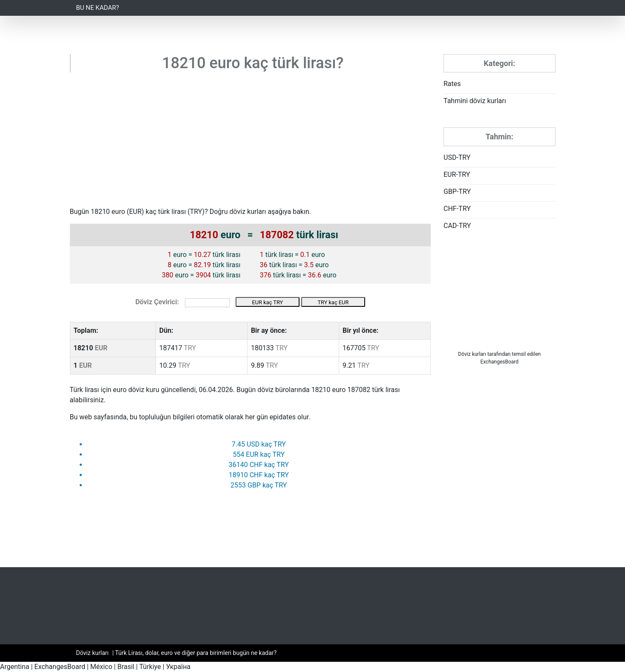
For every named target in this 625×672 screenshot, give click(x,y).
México (101, 667)
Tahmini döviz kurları (475, 101)
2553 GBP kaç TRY (259, 485)
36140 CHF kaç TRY (259, 465)
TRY (196, 212)
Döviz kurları (472, 354)
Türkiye (150, 667)
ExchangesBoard (60, 667)
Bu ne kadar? (98, 8)
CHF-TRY (457, 209)
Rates (452, 84)
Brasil (126, 667)
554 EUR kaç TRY (259, 454)
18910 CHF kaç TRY (259, 475)
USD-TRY (457, 157)
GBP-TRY (457, 192)
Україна (179, 667)
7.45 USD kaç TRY (259, 444)
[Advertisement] (251, 143)
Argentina (15, 667)
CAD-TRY (457, 226)
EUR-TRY (457, 174)
